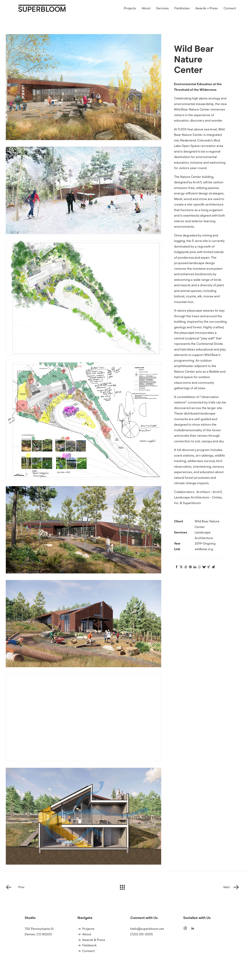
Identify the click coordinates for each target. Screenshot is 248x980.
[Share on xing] (209, 567)
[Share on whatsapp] (199, 567)
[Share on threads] (186, 567)
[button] (185, 929)
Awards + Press (207, 13)
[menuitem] (131, 13)
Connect (230, 13)
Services (162, 13)
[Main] (124, 887)
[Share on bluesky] (204, 567)
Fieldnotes (182, 13)
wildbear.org (204, 549)
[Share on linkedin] (195, 567)
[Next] (195, 887)
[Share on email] (213, 567)
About (146, 13)
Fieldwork (89, 945)
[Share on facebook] (176, 567)
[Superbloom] (59, 13)
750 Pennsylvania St (39, 929)
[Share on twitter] (181, 567)
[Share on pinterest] (190, 567)
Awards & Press (94, 940)
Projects (130, 13)
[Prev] (53, 887)
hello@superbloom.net (147, 929)
